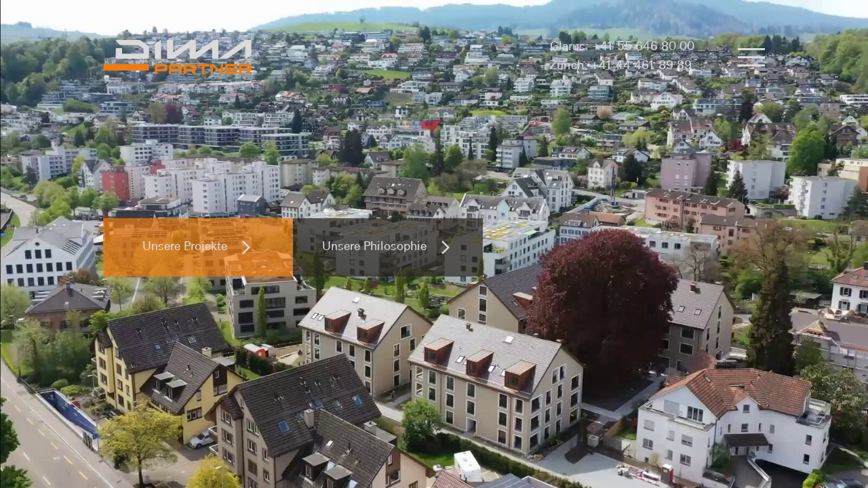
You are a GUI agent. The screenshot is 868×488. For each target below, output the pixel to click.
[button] (751, 57)
